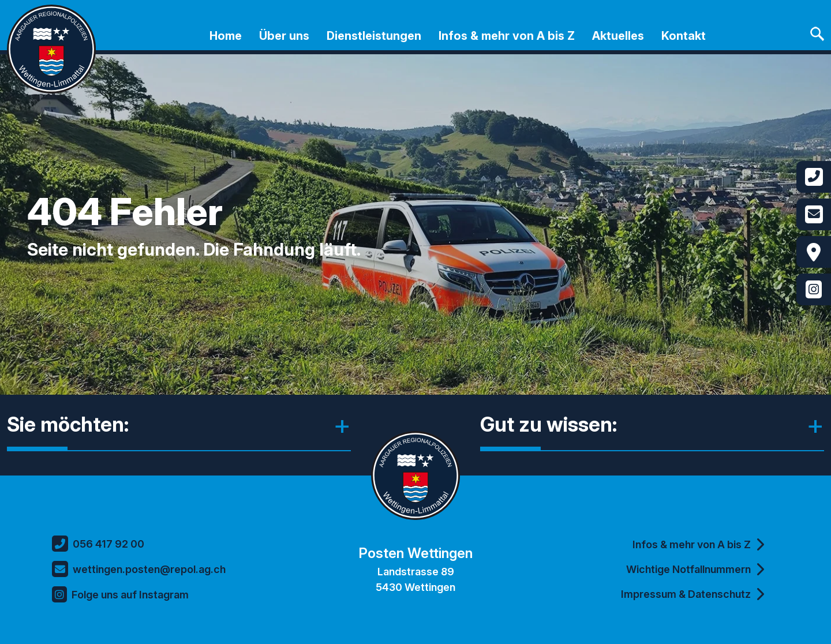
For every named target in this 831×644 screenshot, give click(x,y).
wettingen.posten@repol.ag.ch (139, 569)
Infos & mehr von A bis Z (507, 36)
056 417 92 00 (98, 544)
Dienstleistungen (374, 36)
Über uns (284, 36)
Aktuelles (618, 36)
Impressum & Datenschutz (692, 594)
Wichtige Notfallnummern (695, 569)
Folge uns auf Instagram (120, 594)
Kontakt (684, 36)
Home (226, 36)
